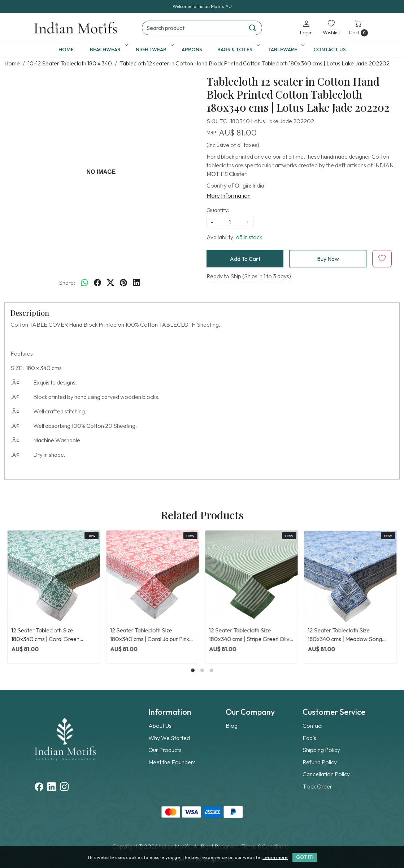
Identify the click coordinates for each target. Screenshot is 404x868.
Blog (232, 726)
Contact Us (330, 50)
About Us (160, 726)
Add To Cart (245, 259)
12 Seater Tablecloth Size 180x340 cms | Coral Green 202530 (45, 635)
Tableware (285, 50)
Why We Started (169, 738)
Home (66, 50)
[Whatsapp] (84, 283)
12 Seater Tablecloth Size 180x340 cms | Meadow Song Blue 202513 (345, 635)
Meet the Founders (172, 762)
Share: (67, 283)
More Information (229, 195)
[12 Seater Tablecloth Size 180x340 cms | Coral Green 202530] (54, 577)
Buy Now (328, 259)
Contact (313, 726)
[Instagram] (64, 788)
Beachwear (108, 50)
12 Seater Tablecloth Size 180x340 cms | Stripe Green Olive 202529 (251, 635)
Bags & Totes (237, 50)
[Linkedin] (52, 788)
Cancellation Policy (326, 774)
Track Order (317, 786)
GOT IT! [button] (305, 857)
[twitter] (110, 283)
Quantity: (218, 210)
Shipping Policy (321, 750)
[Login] (306, 28)
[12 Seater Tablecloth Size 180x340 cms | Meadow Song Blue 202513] (350, 577)
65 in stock (249, 237)
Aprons (192, 50)
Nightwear (153, 50)
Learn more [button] (275, 857)
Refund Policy (320, 762)
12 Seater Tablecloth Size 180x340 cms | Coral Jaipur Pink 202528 (150, 635)
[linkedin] (136, 283)
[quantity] (230, 222)
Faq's (309, 738)
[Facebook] (39, 788)
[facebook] (97, 283)
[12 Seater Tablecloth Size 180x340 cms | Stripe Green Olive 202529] (252, 577)
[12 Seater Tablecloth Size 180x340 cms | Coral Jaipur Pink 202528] (153, 577)
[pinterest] (123, 283)
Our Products (165, 750)
